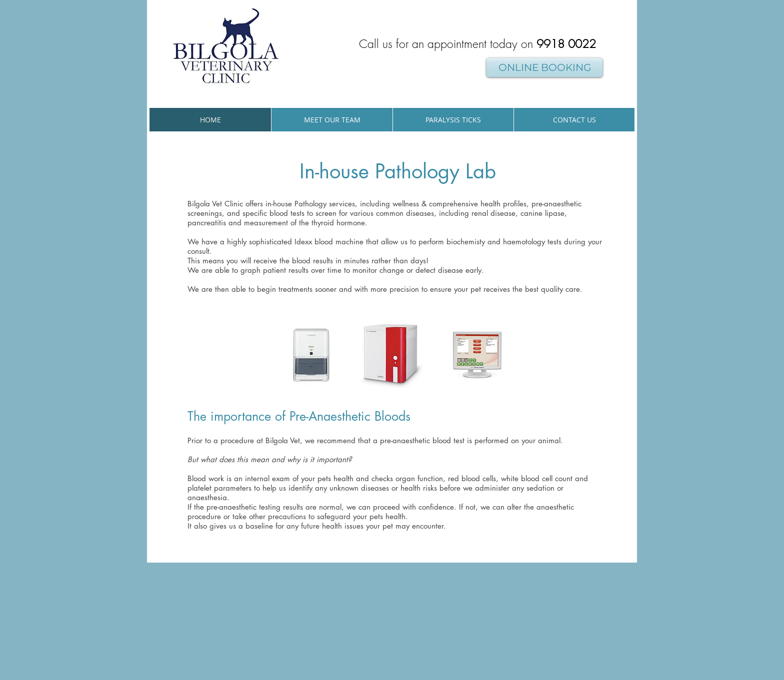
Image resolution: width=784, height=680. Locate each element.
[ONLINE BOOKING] (544, 67)
